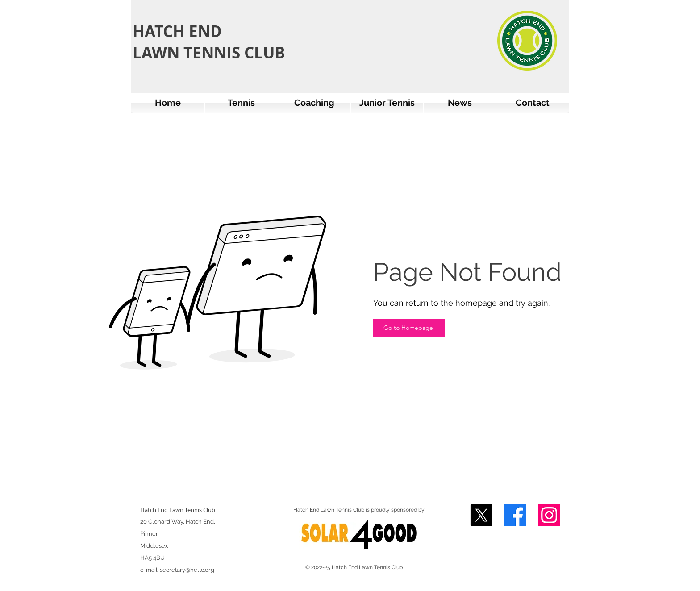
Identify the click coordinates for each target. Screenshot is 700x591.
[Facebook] (515, 515)
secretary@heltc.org (187, 570)
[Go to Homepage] (409, 328)
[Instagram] (549, 515)
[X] (481, 515)
